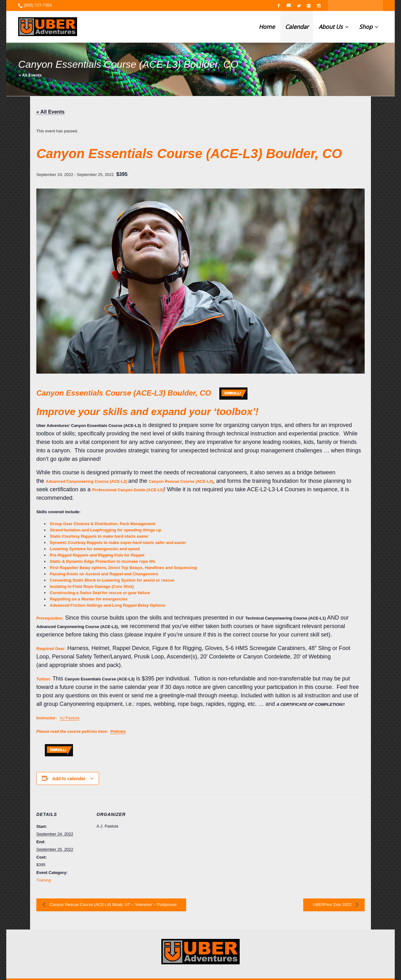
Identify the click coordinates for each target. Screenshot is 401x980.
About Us (334, 27)
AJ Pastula (70, 718)
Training (44, 880)
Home (267, 27)
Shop (369, 27)
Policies (118, 731)
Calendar (297, 27)
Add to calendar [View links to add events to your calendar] (69, 779)
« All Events (30, 75)
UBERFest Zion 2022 (333, 905)
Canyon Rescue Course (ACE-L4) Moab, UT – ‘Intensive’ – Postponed (112, 905)
